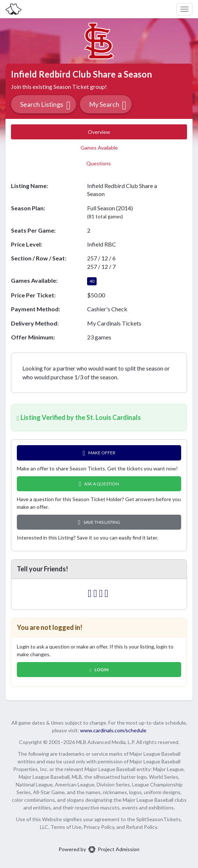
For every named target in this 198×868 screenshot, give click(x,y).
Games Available (99, 148)
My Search (108, 105)
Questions (99, 163)
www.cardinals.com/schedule (113, 730)
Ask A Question (99, 484)
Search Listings (45, 105)
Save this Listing (99, 522)
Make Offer (99, 453)
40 (92, 281)
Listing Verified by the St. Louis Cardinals (79, 417)
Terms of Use (66, 827)
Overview (99, 132)
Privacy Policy (99, 827)
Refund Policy (141, 827)
